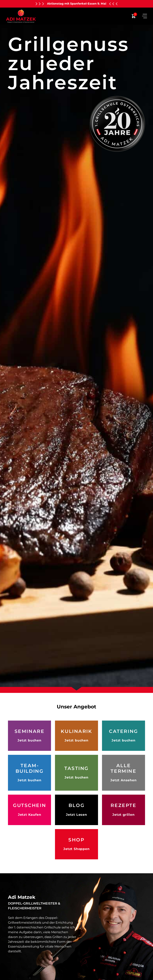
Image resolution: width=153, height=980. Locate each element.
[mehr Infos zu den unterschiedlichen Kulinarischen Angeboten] (76, 736)
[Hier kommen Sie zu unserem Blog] (76, 810)
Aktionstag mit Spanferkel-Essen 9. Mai (77, 4)
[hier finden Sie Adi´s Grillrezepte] (124, 810)
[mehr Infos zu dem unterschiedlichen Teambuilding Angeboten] (29, 773)
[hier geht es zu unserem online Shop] (76, 844)
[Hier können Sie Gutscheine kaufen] (29, 810)
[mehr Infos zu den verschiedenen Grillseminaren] (29, 736)
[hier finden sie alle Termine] (124, 773)
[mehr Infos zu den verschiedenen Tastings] (76, 773)
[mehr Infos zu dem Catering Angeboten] (124, 736)
